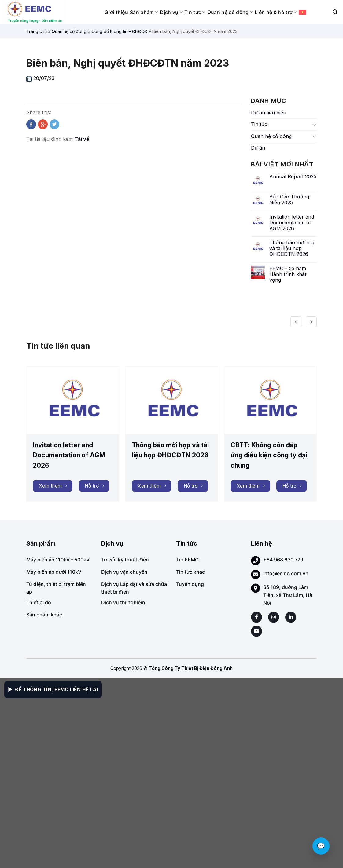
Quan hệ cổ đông (230, 12)
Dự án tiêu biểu (269, 113)
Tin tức (195, 12)
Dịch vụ (171, 12)
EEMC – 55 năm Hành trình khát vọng (288, 274)
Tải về (82, 139)
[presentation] (296, 321)
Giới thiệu (116, 12)
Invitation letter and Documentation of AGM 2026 (292, 223)
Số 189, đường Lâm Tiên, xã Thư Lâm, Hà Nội (288, 595)
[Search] (335, 12)
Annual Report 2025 (293, 177)
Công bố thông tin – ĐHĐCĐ (119, 31)
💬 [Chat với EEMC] (321, 846)
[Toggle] (314, 125)
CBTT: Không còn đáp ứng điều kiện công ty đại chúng (269, 455)
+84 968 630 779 (283, 560)
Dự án (258, 148)
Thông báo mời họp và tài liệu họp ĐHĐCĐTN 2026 (292, 248)
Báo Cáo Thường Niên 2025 (289, 200)
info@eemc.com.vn (286, 573)
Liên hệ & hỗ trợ (276, 12)
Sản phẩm (144, 12)
